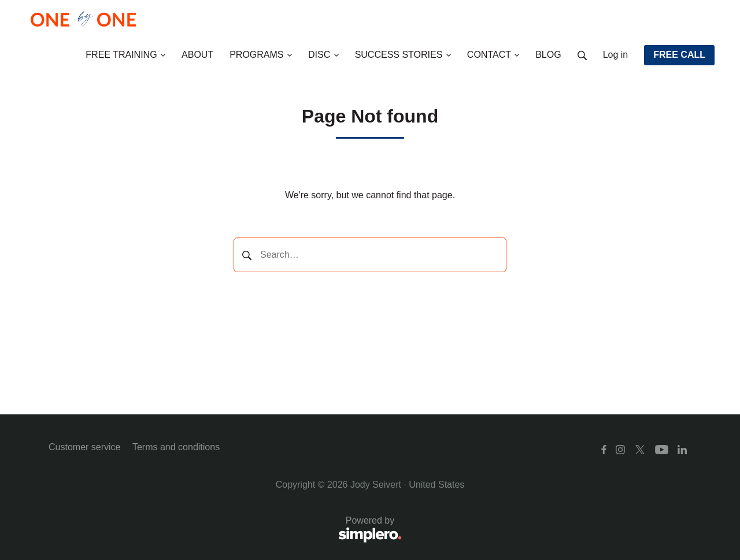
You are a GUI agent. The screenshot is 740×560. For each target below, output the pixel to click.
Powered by (225, 530)
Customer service (84, 447)
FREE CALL (679, 55)
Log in (616, 55)
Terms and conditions (176, 447)
